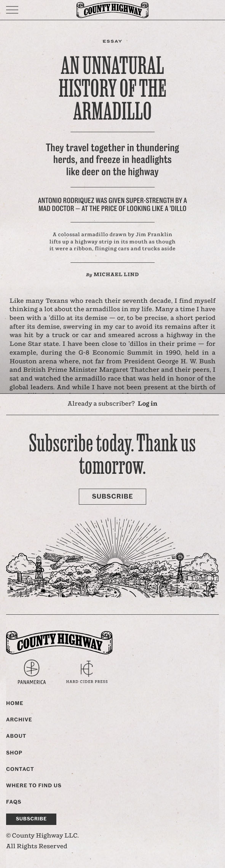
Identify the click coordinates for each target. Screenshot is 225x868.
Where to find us (34, 786)
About (16, 736)
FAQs (14, 802)
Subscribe (112, 497)
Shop (14, 753)
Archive (19, 720)
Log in (148, 404)
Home (15, 703)
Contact (20, 769)
